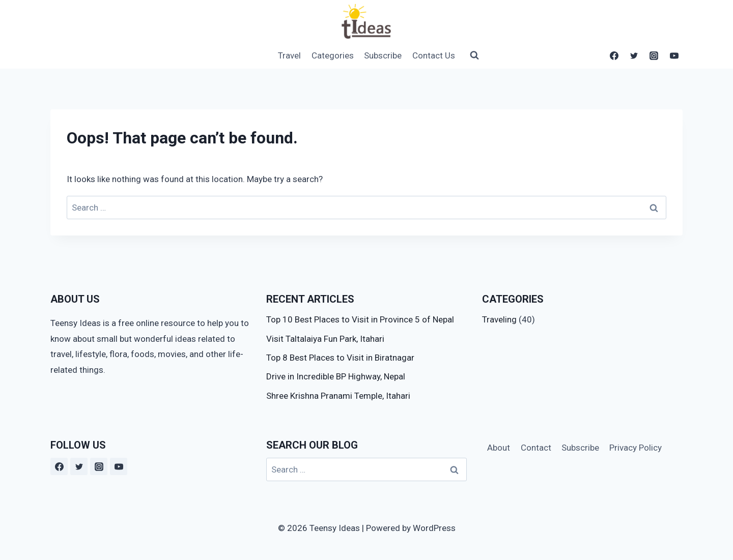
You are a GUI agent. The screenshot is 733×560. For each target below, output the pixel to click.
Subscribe (383, 55)
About (499, 448)
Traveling (499, 319)
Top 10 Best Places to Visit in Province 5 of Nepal (360, 319)
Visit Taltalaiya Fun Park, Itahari (325, 339)
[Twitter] (634, 55)
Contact (536, 448)
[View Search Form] (470, 55)
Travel (289, 55)
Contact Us (434, 55)
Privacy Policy (636, 448)
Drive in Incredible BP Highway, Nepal (336, 376)
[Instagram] (654, 55)
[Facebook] (614, 55)
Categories (333, 55)
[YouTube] (674, 55)
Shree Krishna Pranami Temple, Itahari (338, 396)
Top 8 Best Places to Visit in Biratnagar (340, 358)
